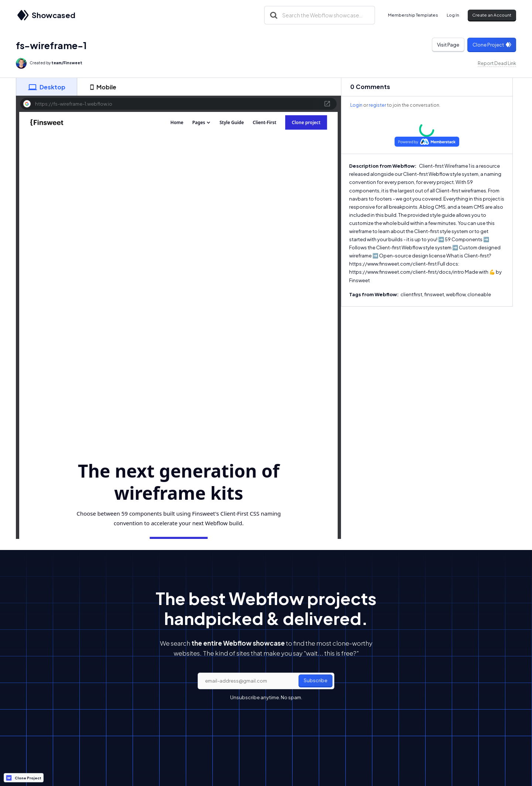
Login (356, 105)
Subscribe (316, 680)
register (377, 105)
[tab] (47, 87)
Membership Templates (413, 15)
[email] (266, 681)
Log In (453, 15)
